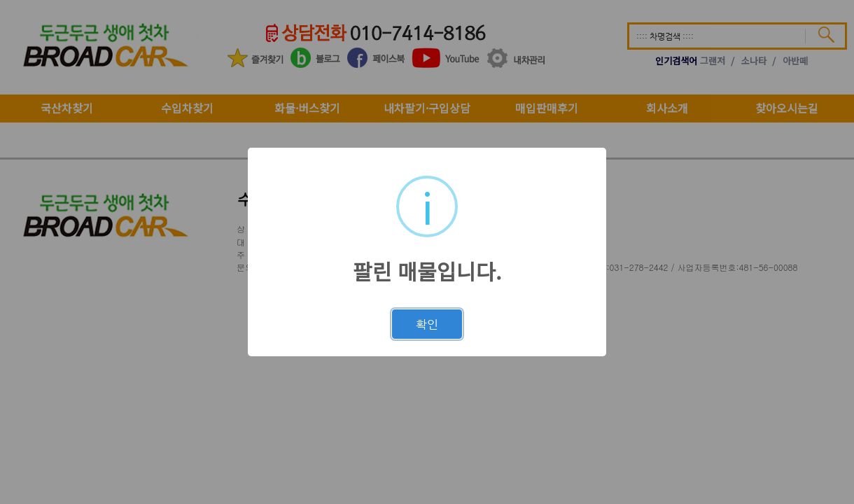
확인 (427, 324)
